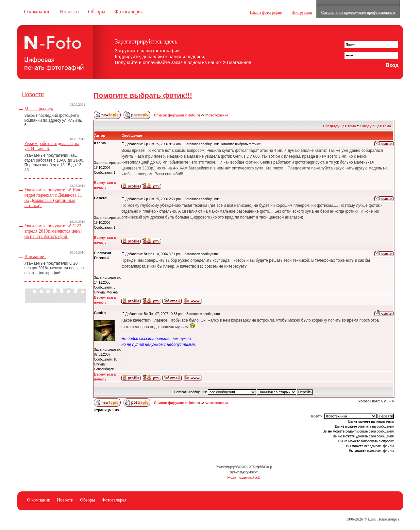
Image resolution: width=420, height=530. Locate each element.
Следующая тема (376, 126)
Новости (69, 12)
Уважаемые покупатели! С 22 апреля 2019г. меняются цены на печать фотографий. (53, 231)
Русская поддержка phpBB (244, 477)
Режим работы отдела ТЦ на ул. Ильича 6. (52, 146)
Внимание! (35, 257)
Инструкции (302, 12)
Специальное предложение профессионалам (358, 12)
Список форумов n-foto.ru (177, 115)
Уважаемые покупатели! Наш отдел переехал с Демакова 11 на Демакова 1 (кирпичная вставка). (53, 198)
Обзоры (97, 12)
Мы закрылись (39, 109)
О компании (38, 12)
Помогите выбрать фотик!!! (143, 95)
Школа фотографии (266, 12)
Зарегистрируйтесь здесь (146, 42)
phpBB (235, 467)
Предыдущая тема (339, 126)
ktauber (253, 472)
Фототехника (217, 115)
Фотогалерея (129, 12)
